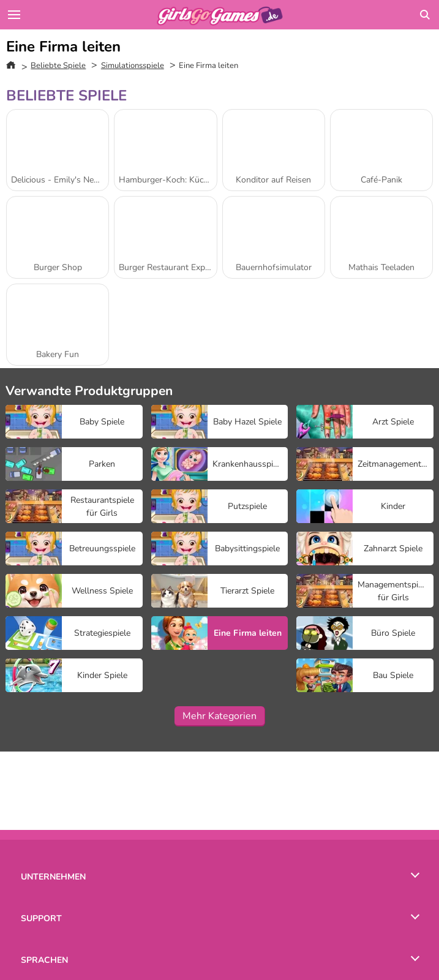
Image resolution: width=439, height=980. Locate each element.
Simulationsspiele (133, 66)
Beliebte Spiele (58, 66)
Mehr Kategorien (219, 716)
